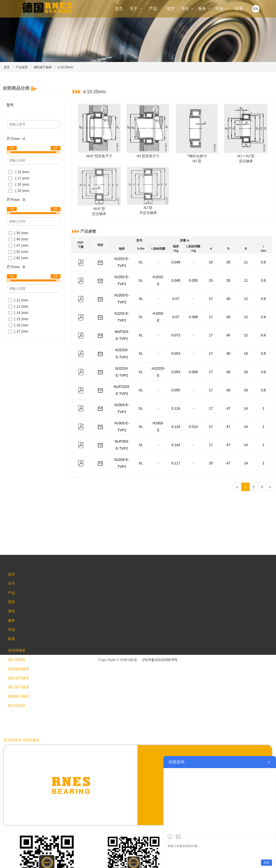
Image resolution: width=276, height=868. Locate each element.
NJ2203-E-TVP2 (122, 331)
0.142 (176, 403)
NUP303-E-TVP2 (122, 403)
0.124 (176, 374)
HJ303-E (158, 388)
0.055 (176, 360)
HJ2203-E (158, 346)
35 (228, 260)
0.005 (193, 274)
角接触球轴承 (21, 629)
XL (141, 260)
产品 (153, 9)
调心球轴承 (19, 619)
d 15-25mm (65, 67)
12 (246, 289)
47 (228, 374)
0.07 (176, 289)
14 (246, 374)
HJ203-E (158, 303)
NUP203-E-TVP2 (122, 317)
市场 (222, 9)
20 (211, 417)
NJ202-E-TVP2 (122, 260)
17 (211, 289)
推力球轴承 (19, 669)
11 (246, 260)
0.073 (176, 317)
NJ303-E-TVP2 (122, 374)
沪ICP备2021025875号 (160, 612)
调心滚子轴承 (21, 649)
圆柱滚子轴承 (43, 67)
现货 (170, 9)
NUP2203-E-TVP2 (122, 360)
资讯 (187, 9)
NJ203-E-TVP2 (122, 289)
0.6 (263, 260)
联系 (239, 9)
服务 (205, 9)
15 (211, 260)
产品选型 (22, 67)
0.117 (176, 417)
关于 (136, 9)
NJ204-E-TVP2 (122, 417)
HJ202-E (158, 274)
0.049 (176, 260)
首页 (119, 9)
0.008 (193, 303)
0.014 (193, 388)
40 (228, 289)
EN (256, 9)
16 (246, 331)
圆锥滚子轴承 (21, 659)
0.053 (176, 331)
